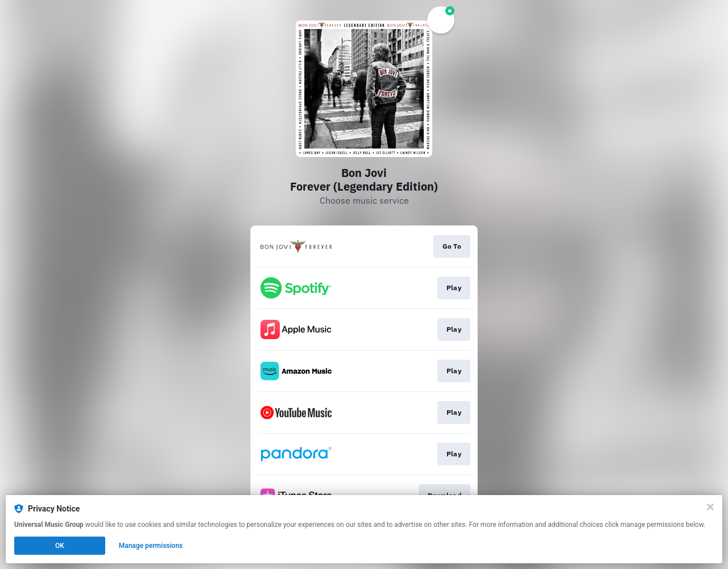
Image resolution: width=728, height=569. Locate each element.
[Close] (710, 507)
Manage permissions (151, 546)
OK (60, 546)
